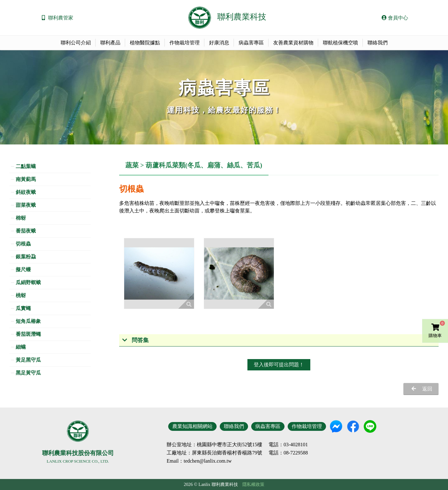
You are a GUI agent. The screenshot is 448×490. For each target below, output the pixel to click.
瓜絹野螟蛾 (28, 282)
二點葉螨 (26, 166)
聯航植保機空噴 (340, 43)
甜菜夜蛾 (26, 205)
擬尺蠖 (23, 270)
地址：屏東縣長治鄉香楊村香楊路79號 (219, 453)
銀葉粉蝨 (26, 257)
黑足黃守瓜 (28, 373)
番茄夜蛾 (26, 231)
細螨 (21, 347)
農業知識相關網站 (192, 426)
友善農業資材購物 (293, 43)
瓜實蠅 (23, 308)
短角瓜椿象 (28, 321)
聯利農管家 (61, 18)
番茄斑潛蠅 (28, 334)
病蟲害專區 (251, 43)
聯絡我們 (378, 43)
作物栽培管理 (185, 43)
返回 (427, 389)
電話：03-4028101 (288, 445)
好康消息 (219, 43)
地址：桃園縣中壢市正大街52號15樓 (222, 445)
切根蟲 (23, 244)
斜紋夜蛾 (26, 192)
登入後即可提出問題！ (279, 365)
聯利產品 (110, 43)
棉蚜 (21, 218)
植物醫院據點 (145, 43)
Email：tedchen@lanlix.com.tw (199, 461)
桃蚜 (21, 295)
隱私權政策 (253, 484)
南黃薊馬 (26, 179)
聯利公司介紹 (76, 43)
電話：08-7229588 (288, 453)
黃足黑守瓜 (28, 360)
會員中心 (395, 18)
